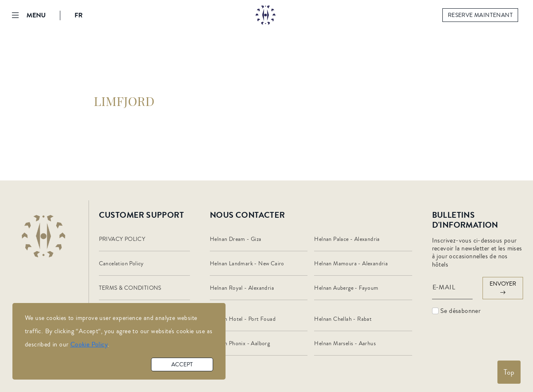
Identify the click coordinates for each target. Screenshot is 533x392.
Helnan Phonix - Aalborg (240, 344)
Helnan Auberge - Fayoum (346, 288)
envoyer (503, 288)
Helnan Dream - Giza (236, 239)
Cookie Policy (89, 344)
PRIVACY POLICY (122, 239)
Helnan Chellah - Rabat (343, 319)
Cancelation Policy (121, 264)
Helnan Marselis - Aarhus (345, 344)
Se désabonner (456, 311)
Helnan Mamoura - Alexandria (351, 264)
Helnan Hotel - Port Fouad (243, 319)
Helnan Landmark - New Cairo (247, 264)
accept (182, 365)
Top (509, 372)
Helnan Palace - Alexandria (347, 239)
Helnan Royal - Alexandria (242, 288)
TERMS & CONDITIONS (130, 288)
